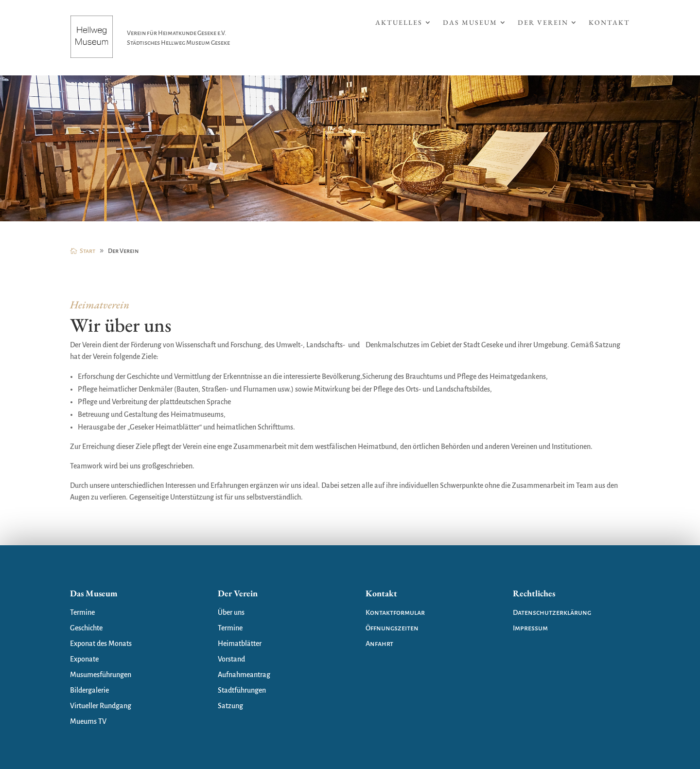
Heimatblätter (240, 644)
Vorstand (231, 659)
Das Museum (470, 23)
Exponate (84, 659)
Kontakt (609, 23)
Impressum (530, 628)
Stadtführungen (242, 690)
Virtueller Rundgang (101, 706)
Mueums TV (88, 721)
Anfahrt (379, 644)
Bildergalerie (89, 690)
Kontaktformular (395, 612)
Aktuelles (399, 23)
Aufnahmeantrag (244, 675)
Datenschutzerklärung (552, 612)
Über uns (231, 612)
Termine (82, 612)
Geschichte (86, 628)
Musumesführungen (101, 675)
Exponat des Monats (101, 644)
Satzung (230, 706)
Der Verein (543, 23)
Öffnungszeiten (392, 628)
